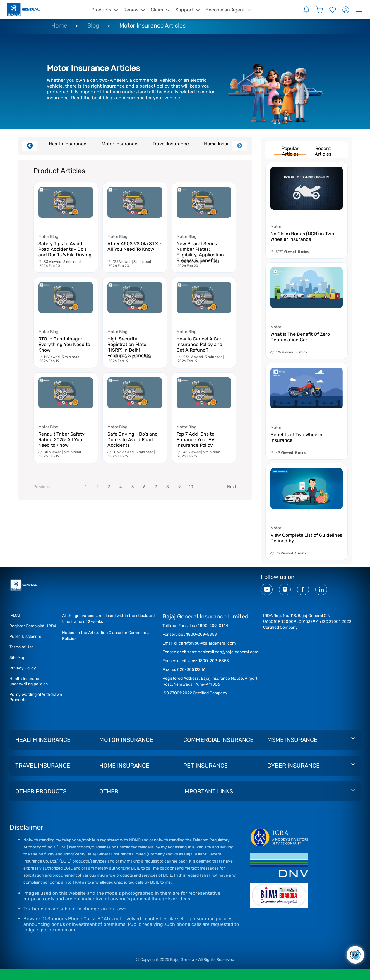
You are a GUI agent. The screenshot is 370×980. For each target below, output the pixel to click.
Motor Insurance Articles (153, 25)
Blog (93, 25)
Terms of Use (22, 647)
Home (59, 25)
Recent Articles (323, 150)
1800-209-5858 (202, 634)
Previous (30, 146)
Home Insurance (222, 144)
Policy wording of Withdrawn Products (36, 697)
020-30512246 (191, 670)
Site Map (17, 658)
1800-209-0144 (213, 626)
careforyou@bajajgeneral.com (207, 643)
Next (240, 146)
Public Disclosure (25, 636)
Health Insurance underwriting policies (29, 681)
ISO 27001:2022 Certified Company (195, 693)
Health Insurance (68, 144)
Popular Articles (290, 150)
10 (191, 487)
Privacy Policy (23, 668)
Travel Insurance (171, 144)
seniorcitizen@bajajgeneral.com (228, 652)
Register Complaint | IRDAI (34, 626)
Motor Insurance (119, 144)
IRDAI (15, 615)
